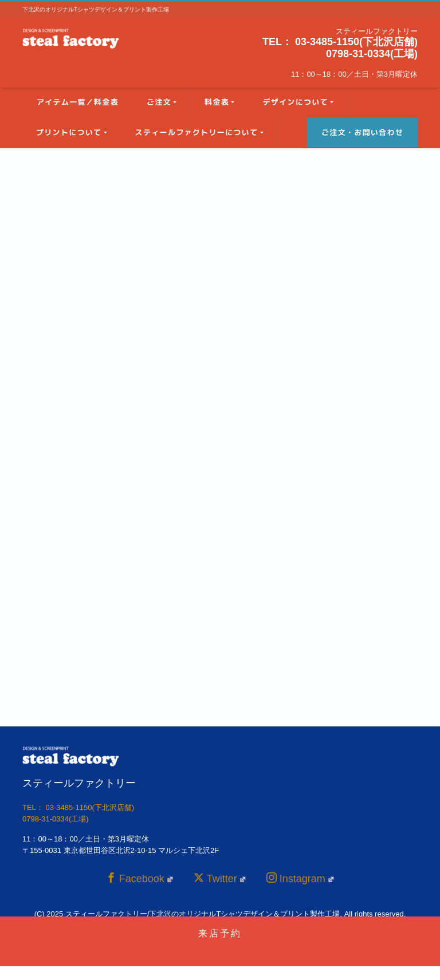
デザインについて (295, 102)
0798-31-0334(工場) (372, 54)
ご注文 (159, 102)
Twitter (220, 878)
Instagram (300, 878)
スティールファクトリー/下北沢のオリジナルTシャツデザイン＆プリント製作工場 (203, 914)
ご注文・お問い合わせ (362, 132)
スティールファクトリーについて (197, 132)
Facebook (140, 878)
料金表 (217, 102)
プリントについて (69, 132)
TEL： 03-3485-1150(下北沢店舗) (340, 42)
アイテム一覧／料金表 (78, 102)
